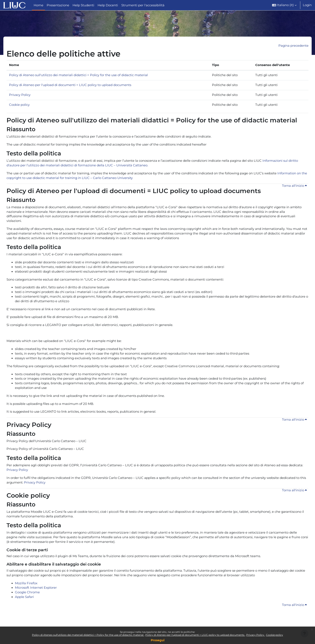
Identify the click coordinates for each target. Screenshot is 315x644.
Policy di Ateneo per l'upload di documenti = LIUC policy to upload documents (195, 635)
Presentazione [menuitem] (58, 5)
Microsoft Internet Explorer (36, 600)
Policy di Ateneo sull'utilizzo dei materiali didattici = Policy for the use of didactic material (88, 635)
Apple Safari (24, 610)
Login (307, 5)
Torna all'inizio (294, 188)
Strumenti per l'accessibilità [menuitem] (143, 5)
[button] (284, 5)
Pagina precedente (293, 46)
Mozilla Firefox (26, 595)
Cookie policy (275, 635)
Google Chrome (27, 605)
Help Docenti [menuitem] (108, 5)
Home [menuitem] (38, 5)
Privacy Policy (255, 635)
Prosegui (158, 640)
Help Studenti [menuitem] (83, 5)
